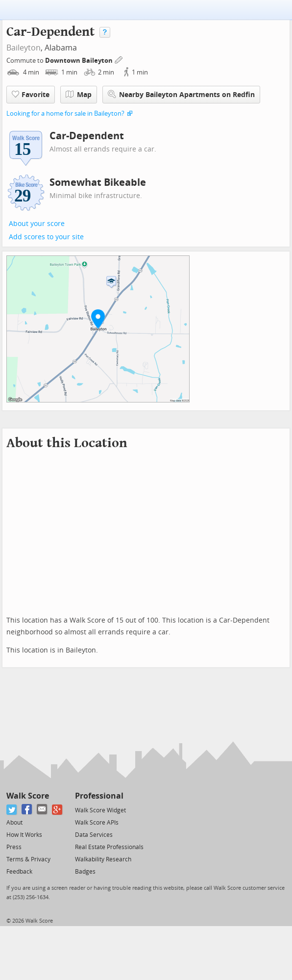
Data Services (94, 835)
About (14, 823)
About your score (37, 224)
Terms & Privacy (28, 859)
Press (14, 847)
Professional (99, 796)
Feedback (19, 872)
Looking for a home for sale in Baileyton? (65, 113)
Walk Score (28, 796)
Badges (85, 872)
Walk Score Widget (100, 810)
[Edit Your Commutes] (119, 59)
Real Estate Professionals (109, 847)
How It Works (24, 835)
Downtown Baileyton (80, 61)
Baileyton (24, 48)
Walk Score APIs (97, 823)
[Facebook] (27, 810)
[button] (98, 319)
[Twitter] (12, 810)
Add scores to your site (46, 237)
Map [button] (79, 95)
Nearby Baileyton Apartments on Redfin (181, 94)
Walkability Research (103, 859)
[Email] (42, 810)
